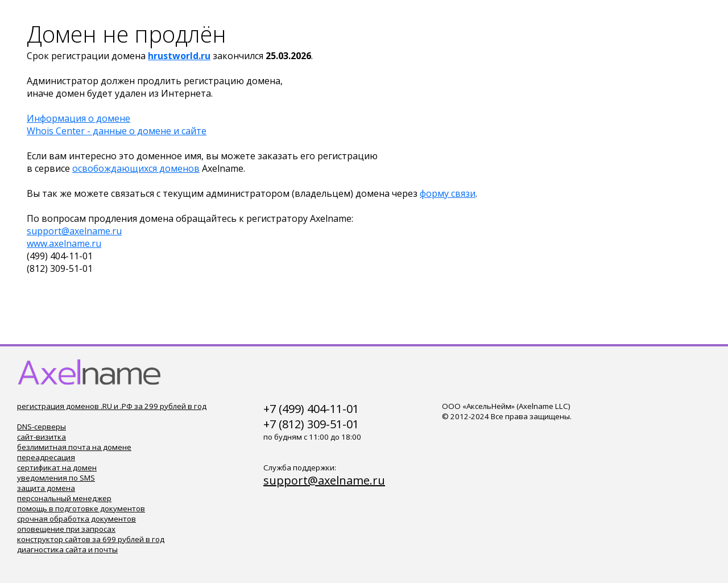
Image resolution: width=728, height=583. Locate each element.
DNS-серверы (42, 427)
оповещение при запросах (66, 529)
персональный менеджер (64, 498)
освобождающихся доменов (136, 168)
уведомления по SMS (56, 478)
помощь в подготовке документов (81, 508)
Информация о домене (78, 118)
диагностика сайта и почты (67, 549)
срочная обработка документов (76, 519)
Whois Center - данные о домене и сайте (117, 131)
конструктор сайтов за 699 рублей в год (91, 539)
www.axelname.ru (64, 243)
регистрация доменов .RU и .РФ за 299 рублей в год (112, 406)
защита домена (46, 488)
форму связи (448, 193)
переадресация (46, 457)
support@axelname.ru (74, 231)
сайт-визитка (42, 437)
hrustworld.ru (179, 56)
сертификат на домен (57, 468)
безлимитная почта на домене (74, 447)
